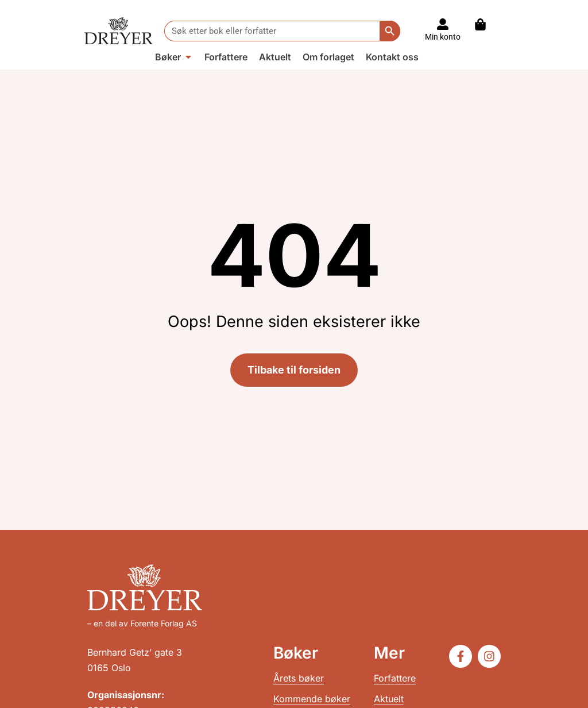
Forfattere (395, 678)
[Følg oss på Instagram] (489, 656)
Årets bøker (299, 678)
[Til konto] (443, 24)
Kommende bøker (312, 699)
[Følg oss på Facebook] (461, 656)
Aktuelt (389, 699)
